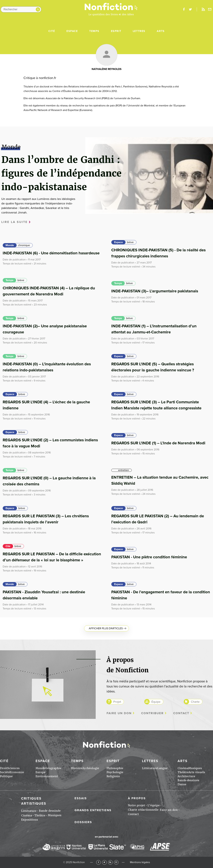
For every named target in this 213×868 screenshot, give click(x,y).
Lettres (139, 31)
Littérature (150, 768)
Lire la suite (15, 222)
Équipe (156, 702)
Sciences (14, 768)
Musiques (195, 768)
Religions (113, 776)
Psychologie (115, 772)
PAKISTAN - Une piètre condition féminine (149, 557)
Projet (117, 702)
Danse (182, 784)
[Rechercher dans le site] (21, 9)
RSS (110, 862)
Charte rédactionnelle (143, 810)
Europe (41, 772)
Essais (81, 798)
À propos (137, 798)
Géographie (53, 768)
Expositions (30, 820)
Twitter (104, 862)
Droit (4, 768)
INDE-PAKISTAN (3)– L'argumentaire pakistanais (155, 291)
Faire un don (119, 713)
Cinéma (183, 768)
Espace (72, 31)
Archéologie (91, 768)
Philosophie (115, 768)
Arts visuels (197, 772)
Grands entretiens (93, 810)
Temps (94, 31)
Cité (52, 31)
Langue (162, 768)
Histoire (77, 768)
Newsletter (210, 9)
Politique (6, 776)
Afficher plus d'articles (106, 628)
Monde (10, 245)
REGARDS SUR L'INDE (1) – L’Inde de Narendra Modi (158, 443)
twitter (190, 9)
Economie (17, 772)
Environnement (47, 776)
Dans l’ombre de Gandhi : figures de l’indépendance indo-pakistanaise (61, 173)
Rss (203, 9)
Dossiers (83, 822)
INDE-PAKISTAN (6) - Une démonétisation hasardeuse (51, 253)
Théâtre (183, 772)
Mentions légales (140, 862)
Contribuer (152, 713)
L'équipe (154, 805)
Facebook (98, 862)
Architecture (186, 776)
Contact (181, 713)
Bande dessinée (188, 780)
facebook (184, 9)
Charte (195, 702)
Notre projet (136, 805)
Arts (161, 31)
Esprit (116, 31)
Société (5, 772)
